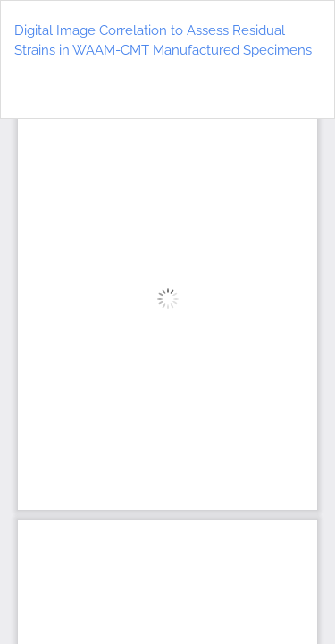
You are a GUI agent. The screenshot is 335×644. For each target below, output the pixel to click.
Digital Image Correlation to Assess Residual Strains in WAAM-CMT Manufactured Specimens (163, 41)
